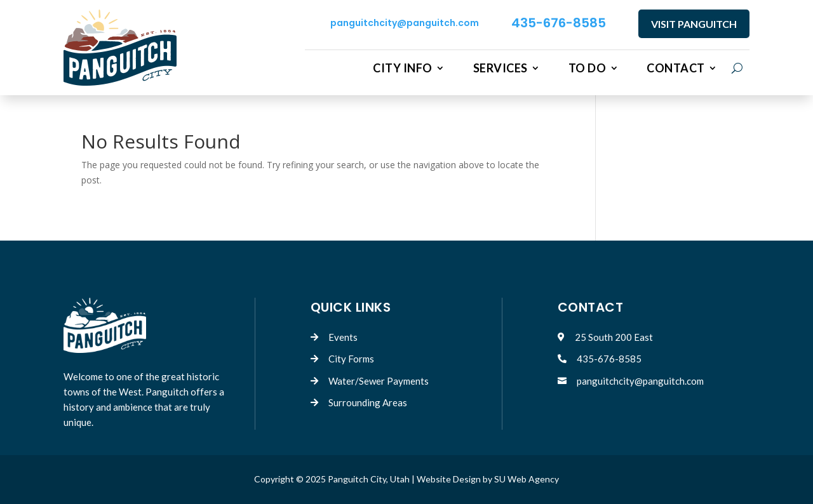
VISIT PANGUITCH (694, 24)
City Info (403, 68)
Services (501, 68)
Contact (676, 68)
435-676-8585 (559, 23)
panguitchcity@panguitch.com (405, 23)
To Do (588, 68)
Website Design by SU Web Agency (488, 479)
